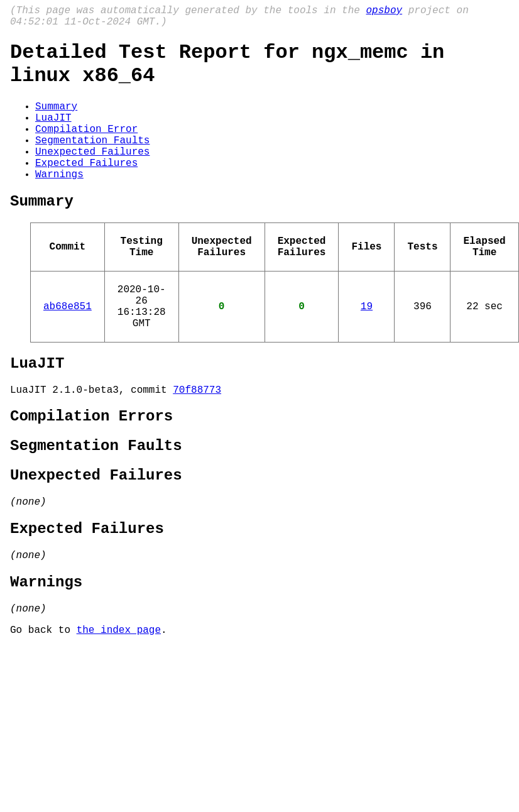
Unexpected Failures (92, 176)
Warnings (59, 204)
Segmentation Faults (92, 162)
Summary (56, 121)
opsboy (384, 12)
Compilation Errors (91, 474)
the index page (119, 713)
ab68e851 (68, 351)
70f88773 (197, 444)
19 (367, 351)
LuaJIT (53, 134)
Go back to (43, 713)
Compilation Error (86, 148)
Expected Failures (86, 190)
